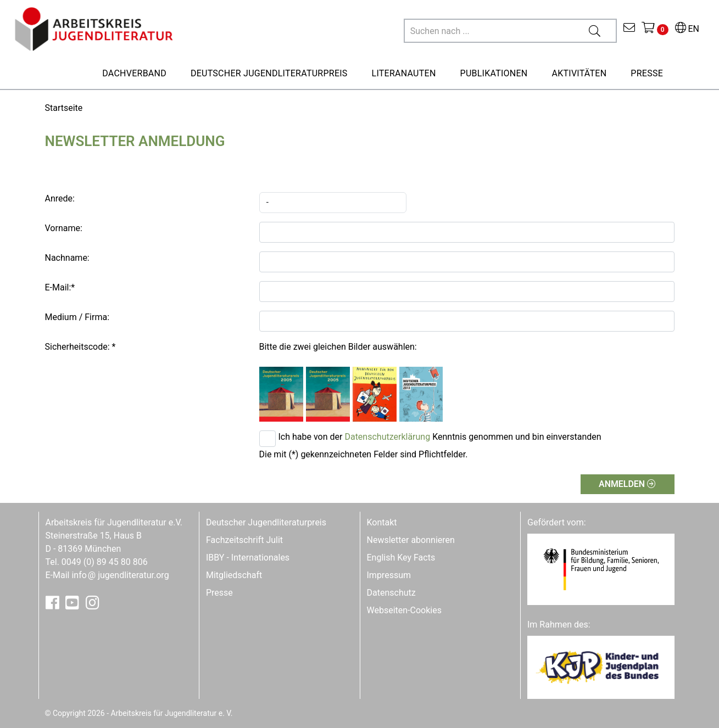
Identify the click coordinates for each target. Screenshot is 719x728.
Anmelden (627, 484)
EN (687, 29)
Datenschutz (391, 593)
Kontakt (382, 522)
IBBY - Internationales (248, 558)
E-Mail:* (60, 287)
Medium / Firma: (77, 317)
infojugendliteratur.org (120, 575)
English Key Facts (401, 558)
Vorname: (64, 228)
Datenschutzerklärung (387, 437)
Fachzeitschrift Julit (244, 540)
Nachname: (67, 258)
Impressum (389, 575)
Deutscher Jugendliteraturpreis (266, 522)
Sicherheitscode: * (80, 347)
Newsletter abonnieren (411, 540)
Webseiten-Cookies (404, 610)
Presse (219, 593)
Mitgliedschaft (234, 575)
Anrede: (60, 198)
